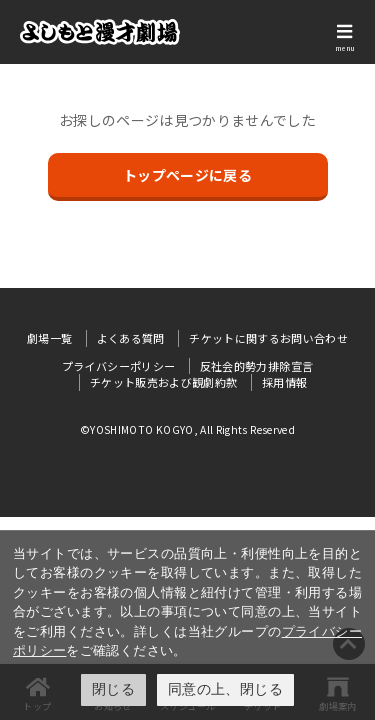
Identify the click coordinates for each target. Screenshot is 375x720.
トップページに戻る (187, 175)
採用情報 (284, 382)
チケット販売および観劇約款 (164, 382)
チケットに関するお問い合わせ (268, 338)
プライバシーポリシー (119, 366)
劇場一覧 (49, 338)
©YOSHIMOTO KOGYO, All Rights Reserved (187, 429)
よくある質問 (131, 338)
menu (345, 48)
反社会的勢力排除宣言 (257, 366)
